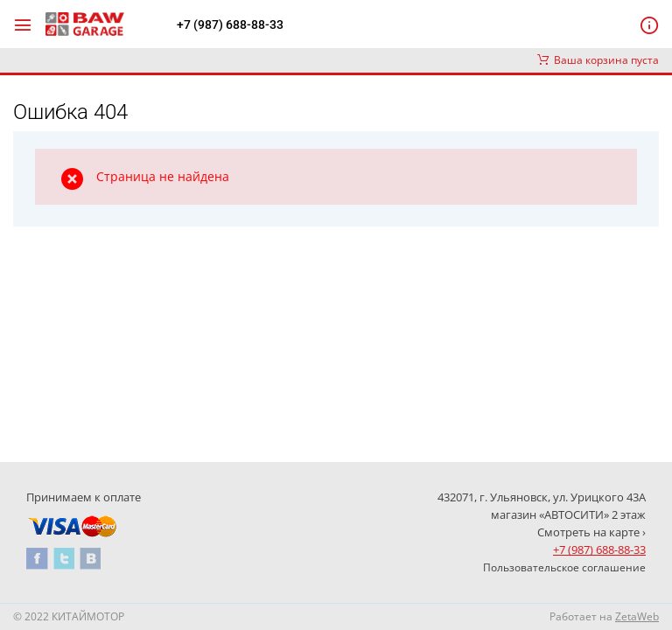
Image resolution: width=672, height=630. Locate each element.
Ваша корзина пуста (598, 60)
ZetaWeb (637, 616)
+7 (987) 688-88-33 (230, 24)
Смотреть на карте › (591, 532)
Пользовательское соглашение (564, 567)
